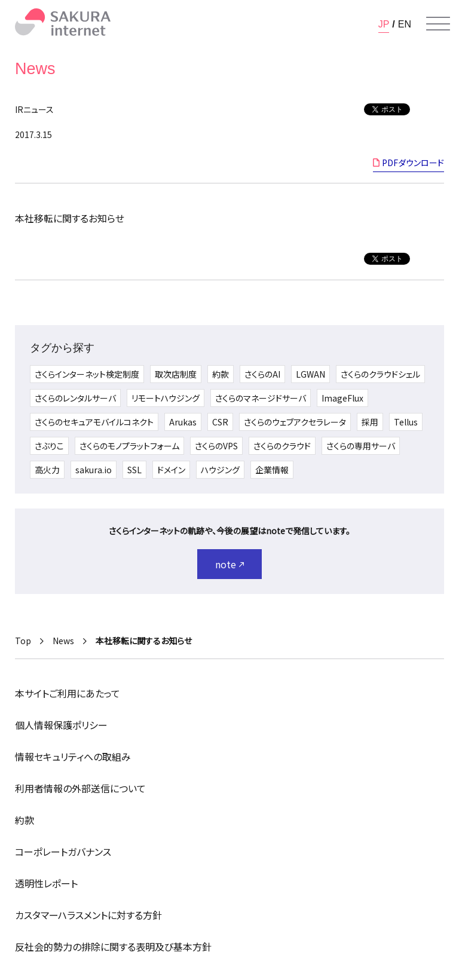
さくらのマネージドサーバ (261, 398)
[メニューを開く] (438, 24)
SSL (134, 470)
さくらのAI (262, 374)
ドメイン (171, 470)
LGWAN (310, 374)
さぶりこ (49, 446)
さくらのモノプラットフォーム (129, 446)
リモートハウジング (166, 398)
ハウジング (220, 470)
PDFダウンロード (413, 163)
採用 (370, 422)
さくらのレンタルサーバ (75, 398)
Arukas (183, 422)
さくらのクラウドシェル (380, 374)
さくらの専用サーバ (361, 446)
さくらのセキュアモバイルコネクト (94, 422)
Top (23, 641)
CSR (220, 422)
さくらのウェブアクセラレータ (295, 422)
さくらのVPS (216, 446)
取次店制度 (176, 374)
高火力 (47, 470)
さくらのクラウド (282, 446)
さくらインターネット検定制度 (87, 374)
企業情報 (272, 470)
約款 (221, 374)
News (63, 641)
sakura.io (94, 470)
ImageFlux (342, 398)
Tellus (406, 422)
